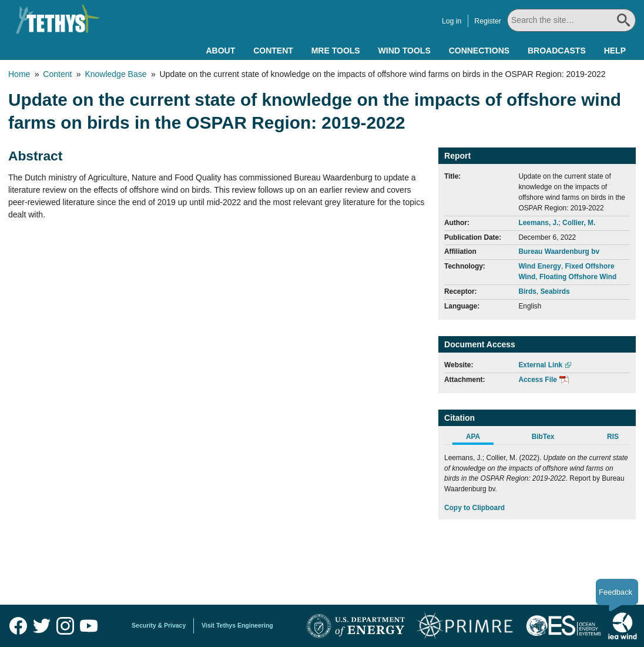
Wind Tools (405, 51)
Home (19, 74)
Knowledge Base (115, 74)
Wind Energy (540, 266)
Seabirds (555, 291)
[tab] (479, 438)
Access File (537, 380)
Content (273, 51)
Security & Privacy (159, 625)
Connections (479, 51)
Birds (527, 291)
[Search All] (572, 20)
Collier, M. (579, 223)
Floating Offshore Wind (578, 277)
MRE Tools (336, 51)
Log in (452, 21)
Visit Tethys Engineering (237, 625)
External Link (540, 365)
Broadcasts (557, 51)
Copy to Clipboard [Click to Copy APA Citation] (474, 508)
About (220, 51)
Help (615, 51)
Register (488, 21)
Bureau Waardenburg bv (559, 252)
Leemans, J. (538, 223)
